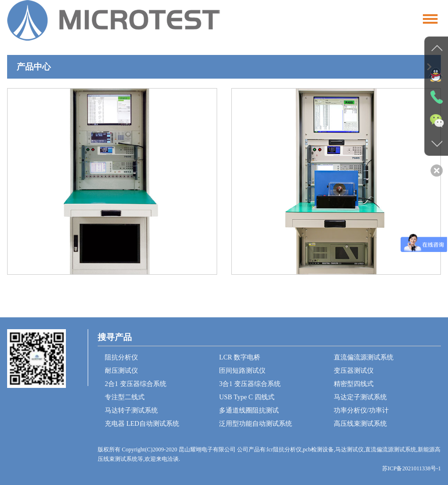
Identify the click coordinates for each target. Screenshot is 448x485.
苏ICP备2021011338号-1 (411, 468)
